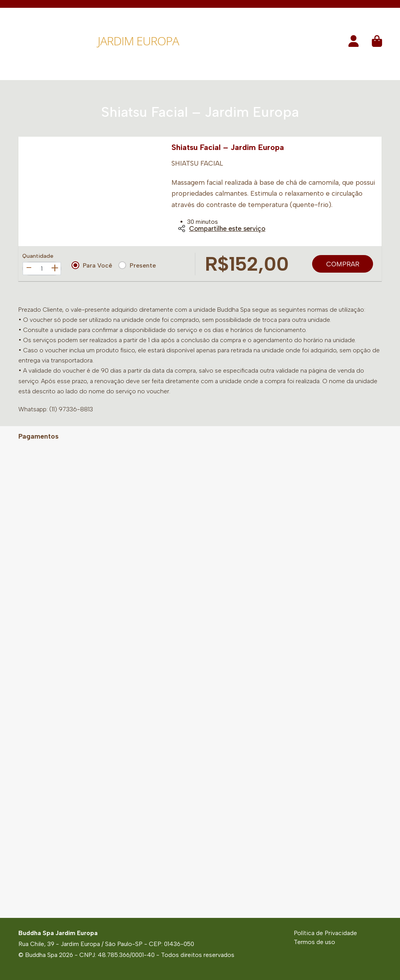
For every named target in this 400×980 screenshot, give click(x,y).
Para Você (92, 265)
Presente (137, 265)
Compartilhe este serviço (221, 228)
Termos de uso (314, 942)
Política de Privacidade (325, 933)
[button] (354, 44)
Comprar (343, 264)
